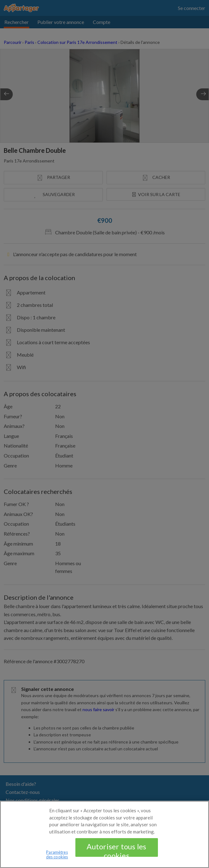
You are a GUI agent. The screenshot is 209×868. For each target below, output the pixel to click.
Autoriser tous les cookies (116, 854)
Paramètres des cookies (57, 859)
